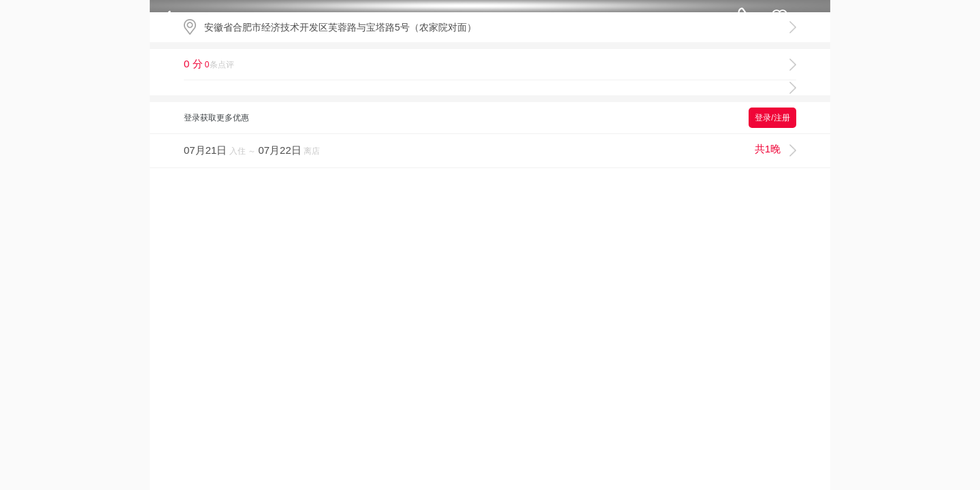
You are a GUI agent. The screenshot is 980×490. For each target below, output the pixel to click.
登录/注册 (772, 118)
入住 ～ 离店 (482, 149)
